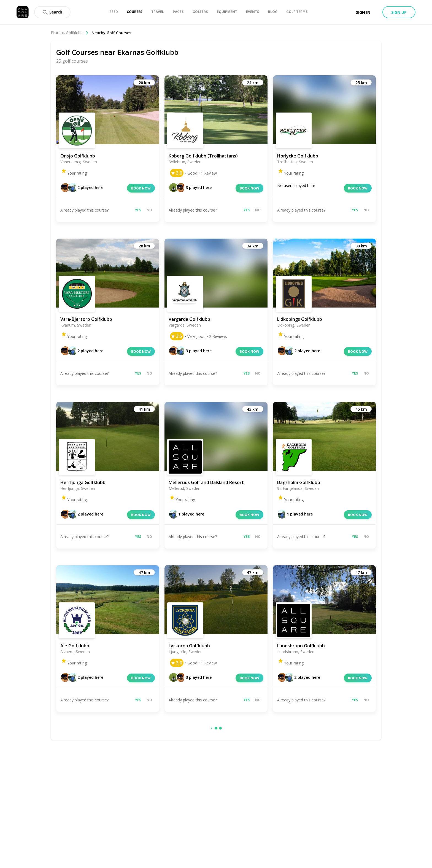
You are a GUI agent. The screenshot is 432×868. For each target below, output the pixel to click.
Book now (141, 188)
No (149, 210)
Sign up (399, 12)
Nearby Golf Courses (111, 33)
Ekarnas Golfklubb (70, 33)
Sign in (363, 12)
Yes (138, 210)
